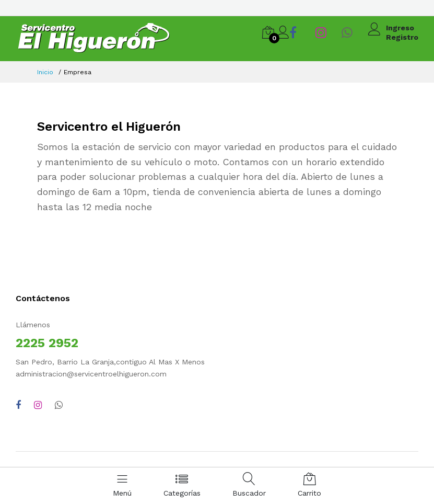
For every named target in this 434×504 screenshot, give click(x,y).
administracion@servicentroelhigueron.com (91, 374)
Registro (402, 37)
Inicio (45, 72)
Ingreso (400, 28)
